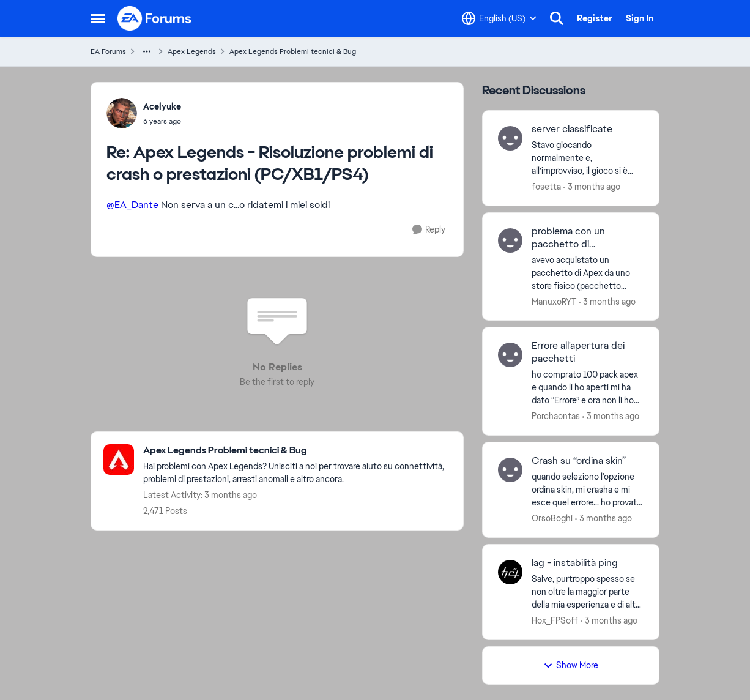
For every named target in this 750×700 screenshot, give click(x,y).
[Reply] (429, 230)
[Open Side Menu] (98, 18)
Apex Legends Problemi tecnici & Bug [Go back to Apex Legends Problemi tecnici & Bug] (293, 51)
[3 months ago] (592, 187)
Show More (571, 665)
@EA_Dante (132, 205)
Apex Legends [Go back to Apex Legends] (192, 51)
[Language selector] (499, 18)
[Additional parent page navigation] (147, 51)
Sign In (640, 18)
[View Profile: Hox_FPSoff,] (510, 572)
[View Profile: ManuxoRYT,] (510, 240)
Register (595, 18)
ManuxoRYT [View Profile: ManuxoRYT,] (554, 301)
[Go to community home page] (155, 18)
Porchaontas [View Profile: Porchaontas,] (556, 416)
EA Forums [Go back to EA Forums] (108, 51)
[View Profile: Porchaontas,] (510, 355)
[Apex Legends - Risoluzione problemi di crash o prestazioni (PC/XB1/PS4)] (162, 121)
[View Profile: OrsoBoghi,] (510, 470)
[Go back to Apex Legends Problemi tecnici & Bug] (297, 451)
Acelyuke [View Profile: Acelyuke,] (162, 106)
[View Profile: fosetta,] (510, 138)
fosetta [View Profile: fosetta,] (546, 187)
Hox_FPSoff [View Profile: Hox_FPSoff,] (555, 620)
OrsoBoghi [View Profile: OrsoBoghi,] (552, 518)
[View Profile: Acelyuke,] (122, 113)
